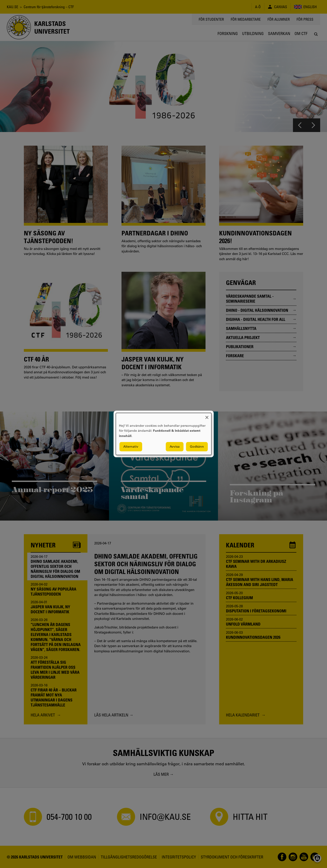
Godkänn (197, 447)
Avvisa (175, 447)
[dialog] (164, 434)
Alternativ (131, 447)
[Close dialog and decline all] (207, 416)
